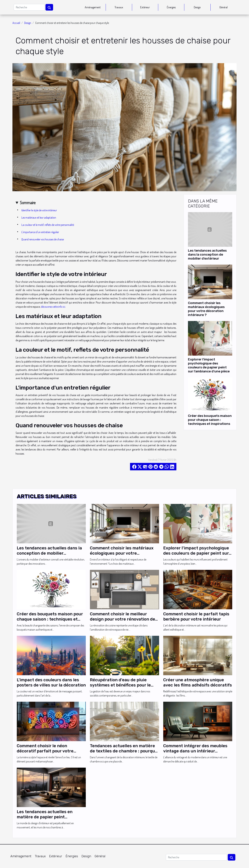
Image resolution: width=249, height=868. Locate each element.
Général (223, 7)
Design (197, 7)
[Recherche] (29, 7)
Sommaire (28, 203)
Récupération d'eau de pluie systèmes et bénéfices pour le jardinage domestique (120, 685)
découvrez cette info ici (53, 307)
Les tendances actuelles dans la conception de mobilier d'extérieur (207, 254)
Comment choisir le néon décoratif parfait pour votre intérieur (45, 751)
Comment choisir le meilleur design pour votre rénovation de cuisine (123, 619)
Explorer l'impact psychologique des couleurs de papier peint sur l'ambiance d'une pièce (209, 365)
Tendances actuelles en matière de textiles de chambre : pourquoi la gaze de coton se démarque (124, 751)
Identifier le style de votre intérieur (39, 210)
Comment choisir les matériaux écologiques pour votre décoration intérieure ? (206, 309)
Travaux (119, 7)
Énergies (171, 7)
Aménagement (93, 7)
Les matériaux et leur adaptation (39, 218)
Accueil (16, 23)
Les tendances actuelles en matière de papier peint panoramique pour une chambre (49, 817)
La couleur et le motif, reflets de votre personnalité (48, 225)
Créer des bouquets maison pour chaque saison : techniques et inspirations (210, 420)
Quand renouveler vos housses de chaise (43, 239)
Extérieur (145, 7)
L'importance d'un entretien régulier (40, 232)
